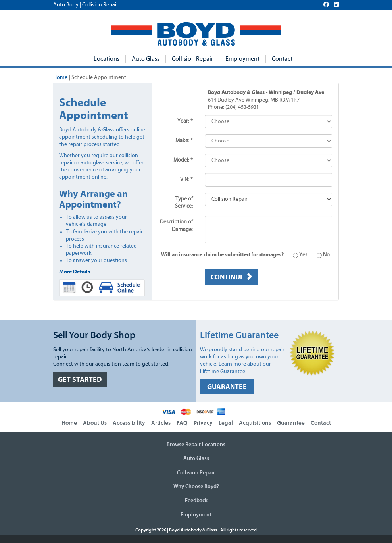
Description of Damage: (176, 225)
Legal (226, 423)
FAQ (182, 423)
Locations (107, 59)
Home (60, 77)
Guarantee (291, 423)
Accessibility (129, 423)
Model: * (183, 160)
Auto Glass (146, 59)
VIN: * (186, 179)
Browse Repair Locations (196, 445)
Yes (296, 255)
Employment (242, 59)
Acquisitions (255, 423)
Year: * (185, 121)
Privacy (203, 423)
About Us (95, 423)
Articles (161, 423)
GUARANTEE (227, 387)
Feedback (196, 501)
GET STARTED (80, 380)
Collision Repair (192, 59)
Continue (232, 277)
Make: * (184, 141)
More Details (75, 272)
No (319, 255)
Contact (282, 59)
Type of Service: (184, 202)
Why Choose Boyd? (196, 487)
